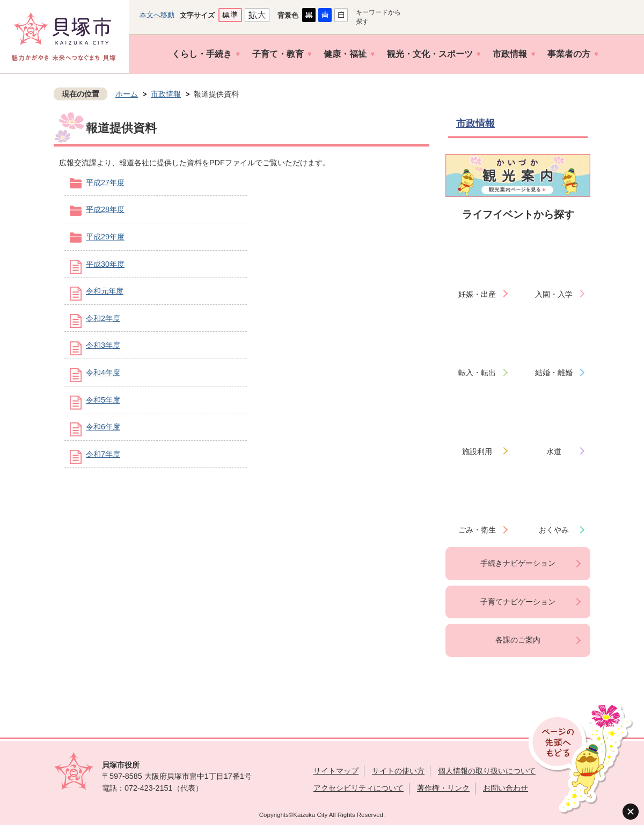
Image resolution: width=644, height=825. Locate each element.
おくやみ (554, 530)
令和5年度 (103, 400)
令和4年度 (103, 373)
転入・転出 (477, 373)
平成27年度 (105, 182)
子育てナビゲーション (518, 602)
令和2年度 (103, 318)
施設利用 (477, 451)
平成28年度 (105, 209)
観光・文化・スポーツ (430, 54)
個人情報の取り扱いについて (487, 771)
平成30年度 (105, 264)
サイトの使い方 (398, 771)
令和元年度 (105, 291)
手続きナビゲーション (518, 563)
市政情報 (510, 54)
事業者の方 (569, 54)
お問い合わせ (506, 788)
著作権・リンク (443, 788)
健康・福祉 (345, 54)
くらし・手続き (202, 54)
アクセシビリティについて (358, 788)
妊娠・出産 (477, 294)
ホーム (127, 94)
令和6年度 (103, 427)
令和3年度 (103, 345)
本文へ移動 (157, 15)
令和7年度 (103, 454)
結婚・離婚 (554, 373)
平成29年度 (105, 237)
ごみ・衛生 (477, 530)
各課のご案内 (518, 640)
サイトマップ (336, 771)
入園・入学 (554, 294)
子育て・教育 (278, 54)
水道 (554, 451)
